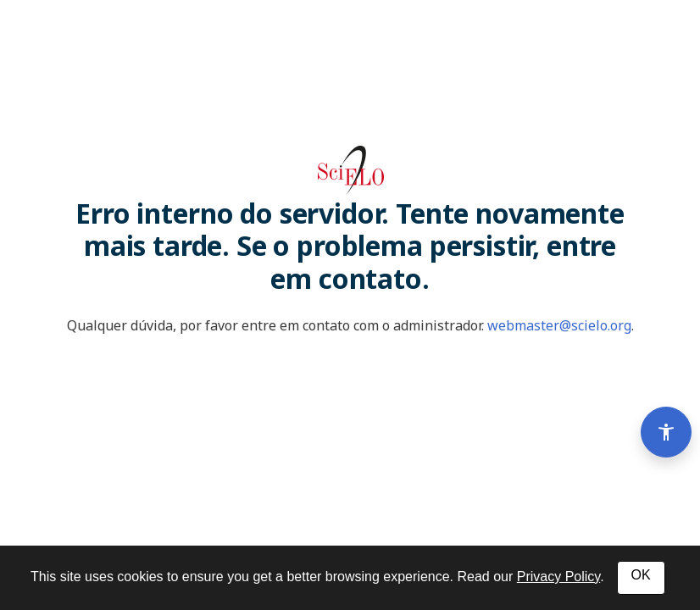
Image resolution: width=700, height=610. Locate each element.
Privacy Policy (558, 577)
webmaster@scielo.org (559, 325)
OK (641, 575)
